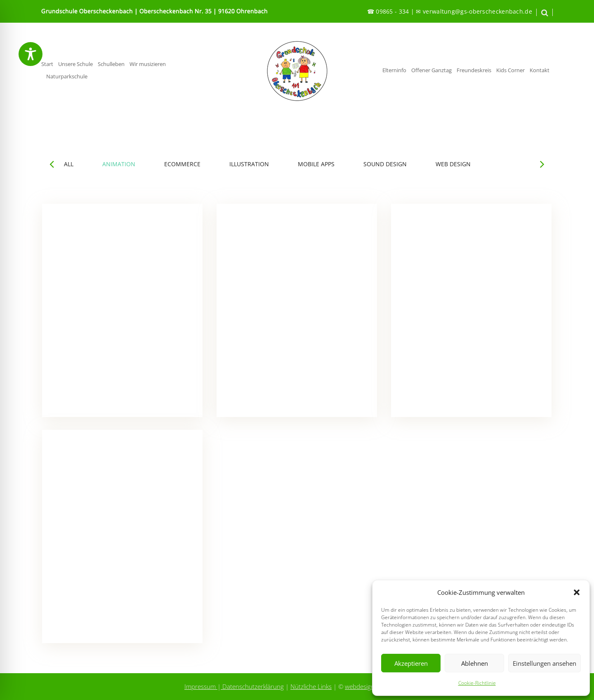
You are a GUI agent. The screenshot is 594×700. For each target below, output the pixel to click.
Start (47, 64)
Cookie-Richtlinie (477, 683)
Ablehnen (475, 663)
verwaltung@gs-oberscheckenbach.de (477, 11)
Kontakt (540, 70)
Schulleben (111, 64)
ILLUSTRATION (249, 164)
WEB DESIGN (453, 164)
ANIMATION (119, 164)
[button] (577, 592)
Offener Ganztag (431, 70)
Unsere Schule (75, 64)
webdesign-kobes (369, 686)
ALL (69, 164)
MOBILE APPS (316, 164)
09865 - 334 (392, 11)
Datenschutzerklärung (252, 686)
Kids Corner (510, 70)
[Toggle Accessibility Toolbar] (31, 54)
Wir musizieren (148, 64)
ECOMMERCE (182, 164)
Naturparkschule (67, 77)
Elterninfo (394, 70)
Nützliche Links (311, 686)
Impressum (201, 686)
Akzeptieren (411, 663)
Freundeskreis (474, 70)
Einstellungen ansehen (544, 663)
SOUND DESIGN (385, 164)
